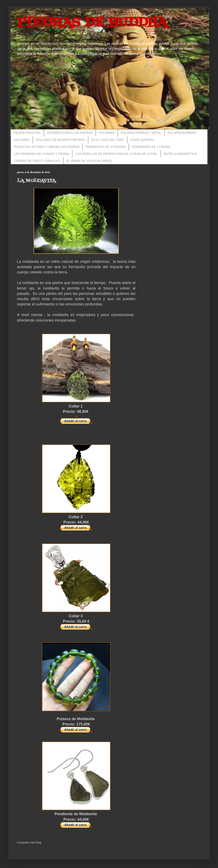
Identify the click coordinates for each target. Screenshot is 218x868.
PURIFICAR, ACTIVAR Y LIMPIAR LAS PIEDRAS (47, 147)
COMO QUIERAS (142, 140)
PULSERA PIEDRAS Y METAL (141, 133)
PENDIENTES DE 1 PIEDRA (151, 147)
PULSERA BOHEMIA (182, 133)
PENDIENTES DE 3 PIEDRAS (106, 147)
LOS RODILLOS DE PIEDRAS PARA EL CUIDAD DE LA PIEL (116, 154)
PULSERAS (107, 133)
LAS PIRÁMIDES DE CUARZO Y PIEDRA (41, 154)
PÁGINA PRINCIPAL (27, 133)
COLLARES (22, 140)
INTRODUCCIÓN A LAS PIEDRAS (70, 133)
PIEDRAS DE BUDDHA (92, 23)
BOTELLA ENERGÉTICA (180, 154)
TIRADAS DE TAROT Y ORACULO (37, 161)
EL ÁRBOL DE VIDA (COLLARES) (89, 161)
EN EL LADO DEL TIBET (108, 140)
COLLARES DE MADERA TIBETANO (61, 140)
